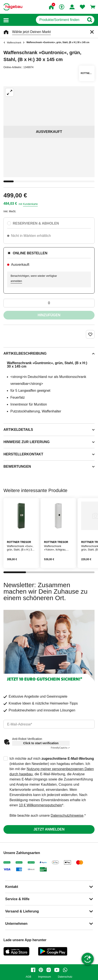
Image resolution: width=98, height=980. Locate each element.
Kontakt (12, 887)
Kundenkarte (30, 204)
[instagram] (49, 970)
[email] (49, 724)
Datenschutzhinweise (67, 816)
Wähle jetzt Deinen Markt (31, 32)
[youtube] (57, 970)
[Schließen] (92, 32)
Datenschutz (65, 977)
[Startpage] (13, 7)
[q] (60, 20)
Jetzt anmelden (49, 829)
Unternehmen (16, 924)
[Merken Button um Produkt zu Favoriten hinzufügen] (90, 334)
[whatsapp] (65, 970)
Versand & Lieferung (22, 911)
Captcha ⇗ (60, 748)
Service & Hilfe (17, 899)
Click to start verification (41, 743)
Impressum (44, 977)
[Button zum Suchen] (89, 20)
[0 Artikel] (49, 303)
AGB (28, 977)
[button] (6, 20)
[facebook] (33, 970)
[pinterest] (41, 970)
